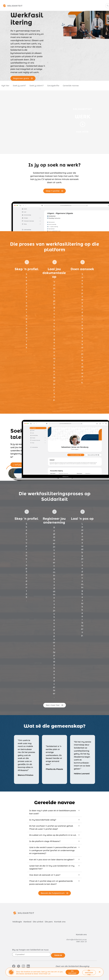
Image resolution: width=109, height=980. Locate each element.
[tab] (55, 812)
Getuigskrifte (53, 86)
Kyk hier (5, 86)
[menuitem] (41, 6)
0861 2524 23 (81, 942)
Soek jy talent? (37, 86)
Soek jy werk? (19, 86)
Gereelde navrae (71, 86)
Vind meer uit (45, 974)
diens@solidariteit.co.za (77, 939)
